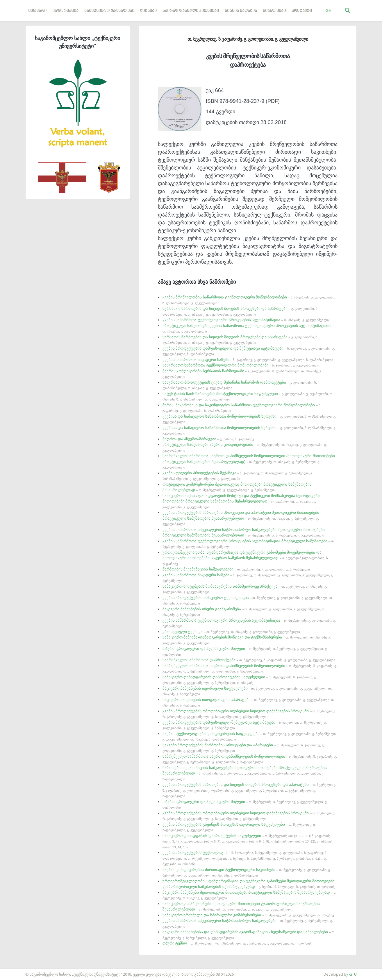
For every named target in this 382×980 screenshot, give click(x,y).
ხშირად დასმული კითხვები (191, 11)
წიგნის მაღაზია (241, 11)
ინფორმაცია (65, 11)
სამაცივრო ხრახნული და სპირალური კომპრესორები (248, 915)
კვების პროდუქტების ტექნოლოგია (245, 858)
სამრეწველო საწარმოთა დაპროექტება (249, 660)
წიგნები (148, 11)
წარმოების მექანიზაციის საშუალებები (236, 569)
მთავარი (37, 11)
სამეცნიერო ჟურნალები (109, 11)
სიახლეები (274, 11)
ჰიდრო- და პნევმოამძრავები (208, 439)
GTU (353, 974)
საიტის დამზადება (17, 971)
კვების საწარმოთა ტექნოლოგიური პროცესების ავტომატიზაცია (246, 320)
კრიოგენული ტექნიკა (231, 632)
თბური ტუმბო (238, 943)
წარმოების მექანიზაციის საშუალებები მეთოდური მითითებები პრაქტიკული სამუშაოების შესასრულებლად (245, 773)
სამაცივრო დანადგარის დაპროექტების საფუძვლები (248, 841)
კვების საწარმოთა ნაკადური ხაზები (248, 360)
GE (328, 10)
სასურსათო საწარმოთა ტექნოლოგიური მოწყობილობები (241, 365)
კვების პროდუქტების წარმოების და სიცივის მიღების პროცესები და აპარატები (249, 790)
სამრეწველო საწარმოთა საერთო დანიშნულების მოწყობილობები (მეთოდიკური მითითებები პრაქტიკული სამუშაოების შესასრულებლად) (249, 461)
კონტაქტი (302, 11)
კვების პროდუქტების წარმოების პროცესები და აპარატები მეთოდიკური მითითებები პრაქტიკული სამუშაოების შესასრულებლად (241, 518)
